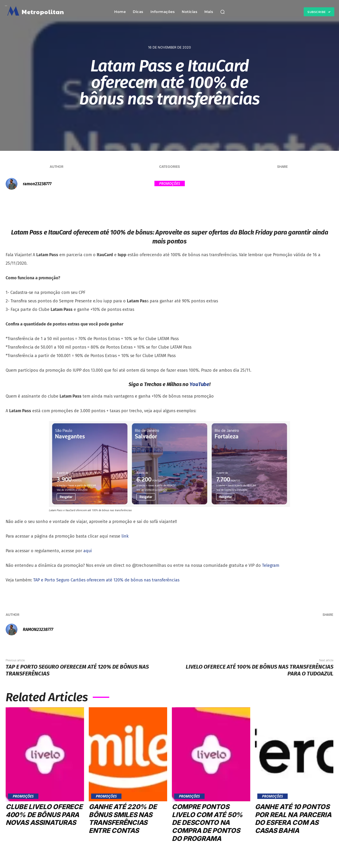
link (125, 536)
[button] (222, 12)
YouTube (199, 384)
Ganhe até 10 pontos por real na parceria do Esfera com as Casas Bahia (294, 819)
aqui (88, 551)
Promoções (170, 183)
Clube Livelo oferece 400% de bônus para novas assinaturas (44, 815)
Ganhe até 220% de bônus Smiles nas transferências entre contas (123, 819)
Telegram (271, 565)
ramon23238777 (37, 184)
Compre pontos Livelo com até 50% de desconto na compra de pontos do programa (208, 823)
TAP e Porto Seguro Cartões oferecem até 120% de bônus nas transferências (106, 580)
